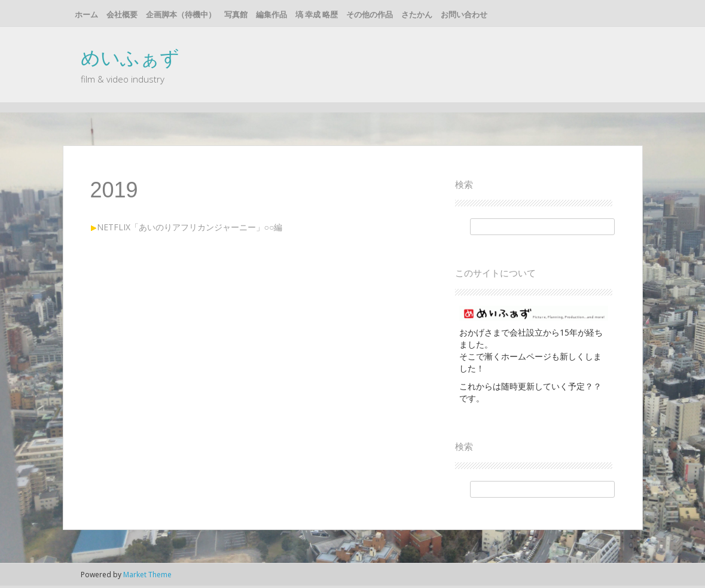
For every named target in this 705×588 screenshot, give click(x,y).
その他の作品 (370, 14)
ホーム (86, 14)
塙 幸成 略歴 (317, 14)
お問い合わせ (464, 14)
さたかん (417, 14)
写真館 (236, 14)
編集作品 (271, 14)
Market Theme (147, 575)
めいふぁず (130, 57)
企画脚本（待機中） (181, 14)
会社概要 (122, 14)
